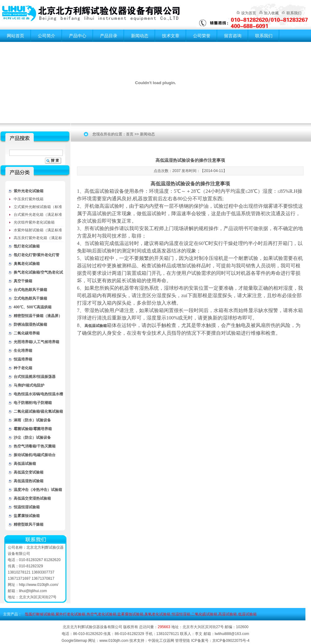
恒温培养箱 (23, 359)
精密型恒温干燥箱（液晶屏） (38, 316)
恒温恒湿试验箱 (27, 507)
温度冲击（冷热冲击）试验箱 (38, 490)
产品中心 (78, 36)
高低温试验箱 (25, 464)
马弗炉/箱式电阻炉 (29, 385)
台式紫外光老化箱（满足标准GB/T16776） (38, 215)
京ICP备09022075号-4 (231, 641)
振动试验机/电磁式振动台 (35, 455)
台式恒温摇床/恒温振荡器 (35, 377)
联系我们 (294, 13)
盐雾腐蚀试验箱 (27, 516)
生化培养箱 (23, 351)
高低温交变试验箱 (29, 472)
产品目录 (109, 36)
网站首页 (16, 36)
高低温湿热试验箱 (29, 481)
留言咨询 (233, 36)
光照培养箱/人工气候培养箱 (36, 342)
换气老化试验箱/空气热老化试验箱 (38, 273)
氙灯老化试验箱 (27, 246)
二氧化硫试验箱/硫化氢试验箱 (38, 411)
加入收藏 (271, 13)
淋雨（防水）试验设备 (32, 420)
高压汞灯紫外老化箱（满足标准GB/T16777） (38, 239)
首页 (130, 134)
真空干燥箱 (23, 281)
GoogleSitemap (74, 641)
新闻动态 (140, 36)
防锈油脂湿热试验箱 (30, 324)
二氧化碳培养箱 (27, 333)
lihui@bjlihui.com (33, 591)
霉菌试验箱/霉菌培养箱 (33, 429)
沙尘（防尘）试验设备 (32, 438)
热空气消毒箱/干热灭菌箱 (35, 446)
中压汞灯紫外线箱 (29, 199)
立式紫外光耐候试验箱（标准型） (38, 208)
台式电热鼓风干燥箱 (30, 290)
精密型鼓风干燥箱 (29, 524)
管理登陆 (183, 641)
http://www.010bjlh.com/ (39, 585)
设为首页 (249, 13)
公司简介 (47, 36)
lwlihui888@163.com (232, 634)
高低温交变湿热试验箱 (32, 498)
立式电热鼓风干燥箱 (30, 298)
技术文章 (171, 36)
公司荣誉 (202, 36)
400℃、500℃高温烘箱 (33, 307)
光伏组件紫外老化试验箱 (34, 222)
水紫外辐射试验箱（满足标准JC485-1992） (38, 231)
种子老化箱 (23, 368)
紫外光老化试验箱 (29, 191)
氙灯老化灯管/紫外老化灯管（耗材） (36, 256)
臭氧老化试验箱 (27, 264)
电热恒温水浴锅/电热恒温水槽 (38, 394)
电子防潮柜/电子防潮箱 (33, 403)
